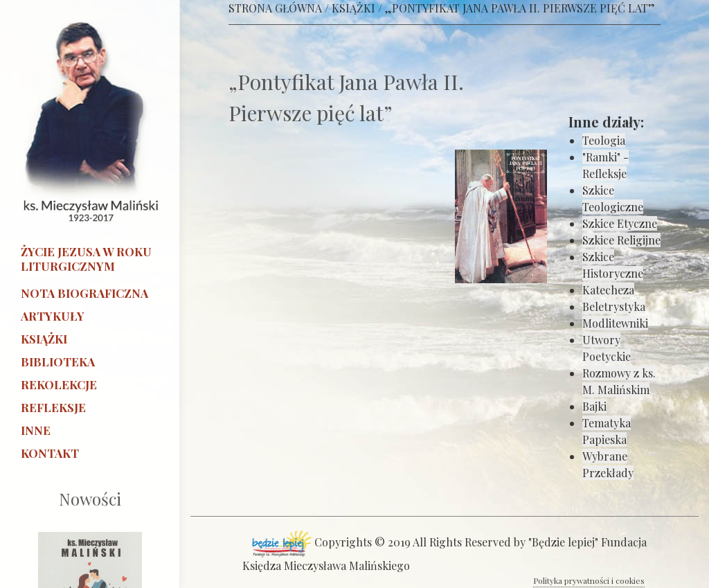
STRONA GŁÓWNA (275, 8)
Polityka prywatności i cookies (589, 580)
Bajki (594, 406)
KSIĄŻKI (353, 8)
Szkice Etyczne (620, 223)
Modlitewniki (615, 323)
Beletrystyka (614, 306)
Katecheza (608, 290)
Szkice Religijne (621, 240)
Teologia (604, 140)
